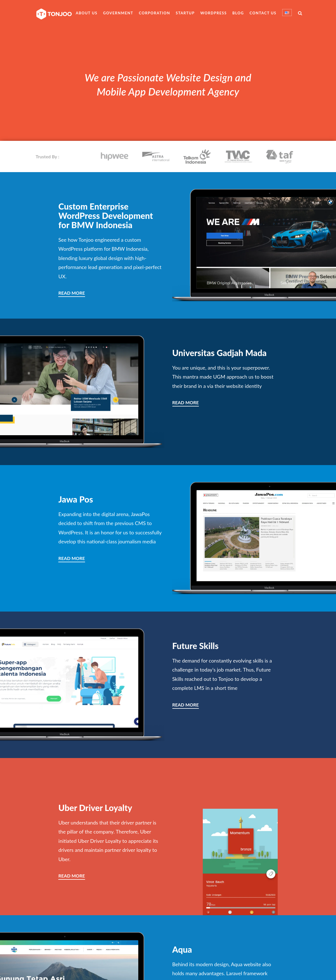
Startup (185, 13)
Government (118, 13)
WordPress (213, 13)
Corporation (154, 13)
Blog (238, 13)
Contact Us (263, 13)
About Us (87, 13)
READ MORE (72, 293)
